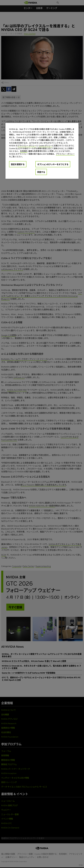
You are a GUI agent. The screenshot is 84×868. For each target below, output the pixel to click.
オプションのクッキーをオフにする (53, 164)
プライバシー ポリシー (27, 146)
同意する (41, 172)
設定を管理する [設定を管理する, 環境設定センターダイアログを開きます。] (18, 164)
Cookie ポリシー (45, 146)
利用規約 (24, 151)
